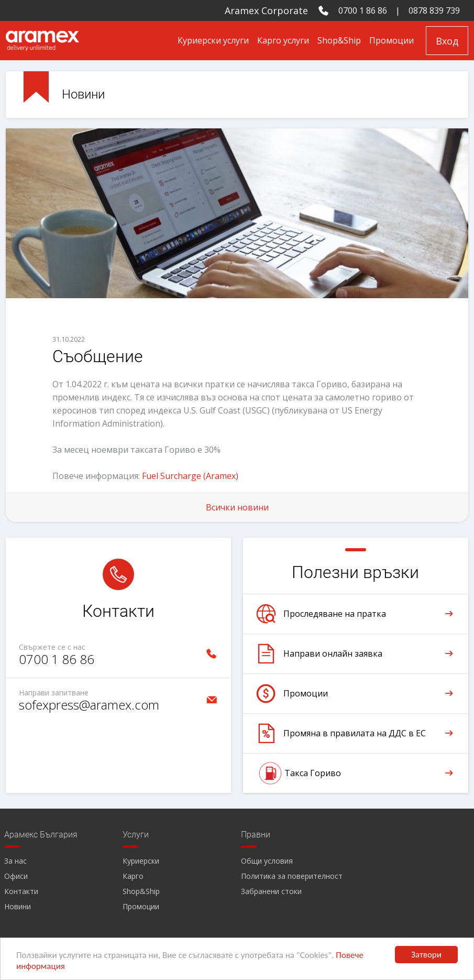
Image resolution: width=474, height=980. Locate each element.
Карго (133, 876)
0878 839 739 (434, 10)
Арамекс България (41, 835)
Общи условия (267, 861)
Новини (18, 906)
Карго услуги (283, 40)
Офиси (16, 876)
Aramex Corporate (266, 10)
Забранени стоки (271, 891)
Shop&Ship (339, 40)
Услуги (136, 835)
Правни (256, 835)
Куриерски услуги (213, 40)
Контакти (21, 891)
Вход (447, 41)
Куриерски (141, 861)
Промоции (392, 40)
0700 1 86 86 (363, 10)
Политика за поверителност (292, 876)
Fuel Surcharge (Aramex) (190, 476)
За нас (15, 861)
